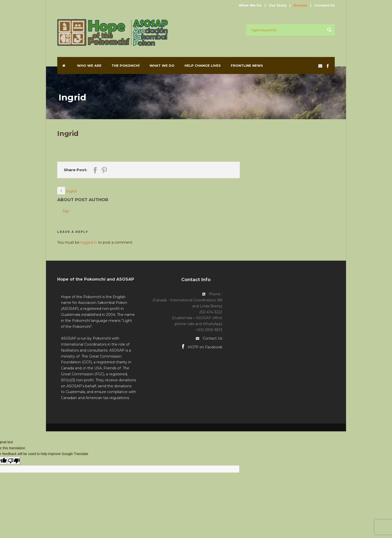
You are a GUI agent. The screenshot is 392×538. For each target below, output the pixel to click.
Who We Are (89, 65)
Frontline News (247, 65)
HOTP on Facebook (202, 347)
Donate (300, 5)
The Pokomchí (125, 65)
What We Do (250, 5)
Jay (66, 211)
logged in (89, 242)
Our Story (278, 5)
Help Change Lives (203, 65)
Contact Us (324, 5)
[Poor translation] (14, 461)
